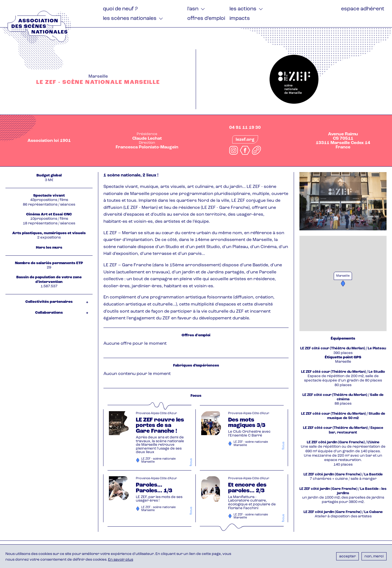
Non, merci (374, 556)
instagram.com (234, 150)
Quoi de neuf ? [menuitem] (120, 9)
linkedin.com (256, 150)
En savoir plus (121, 560)
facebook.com (245, 150)
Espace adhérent (363, 9)
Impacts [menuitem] (240, 19)
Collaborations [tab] (49, 313)
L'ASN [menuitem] (193, 9)
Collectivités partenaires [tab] (49, 302)
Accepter (347, 556)
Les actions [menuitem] (243, 9)
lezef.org (245, 140)
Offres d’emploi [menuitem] (206, 19)
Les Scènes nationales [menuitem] (130, 19)
